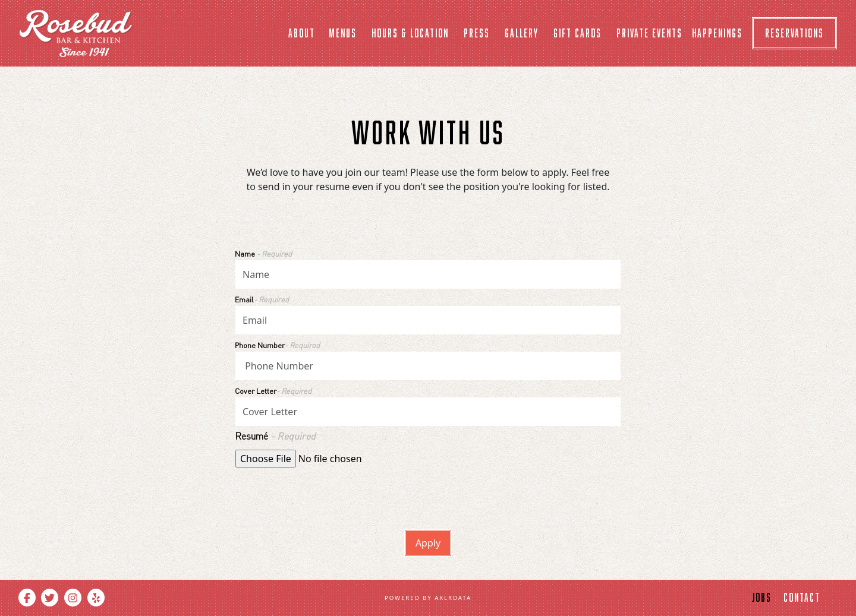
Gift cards (578, 33)
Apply (428, 543)
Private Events (649, 33)
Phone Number (277, 345)
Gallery (522, 33)
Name (263, 254)
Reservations (794, 33)
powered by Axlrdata (428, 598)
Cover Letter (273, 391)
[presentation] (326, 494)
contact (802, 597)
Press (477, 33)
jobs (762, 597)
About (302, 33)
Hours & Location (410, 33)
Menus (343, 33)
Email (262, 299)
